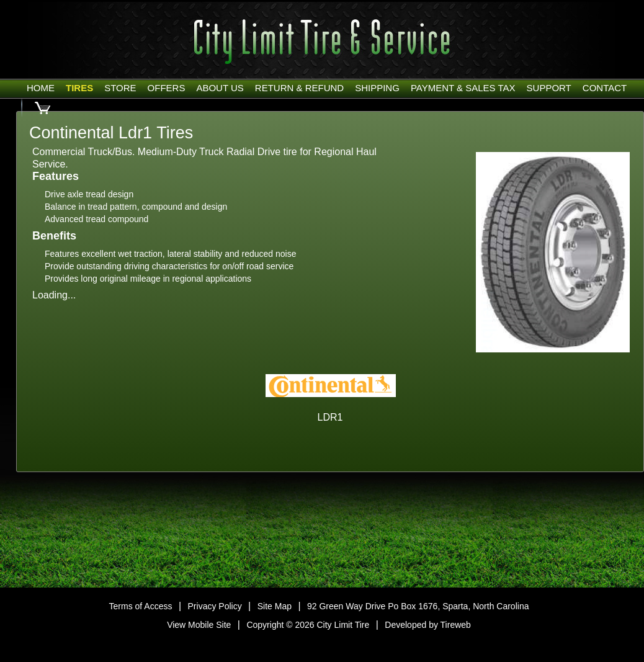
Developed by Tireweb (428, 625)
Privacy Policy (215, 606)
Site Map (275, 606)
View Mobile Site (199, 625)
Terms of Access (141, 606)
